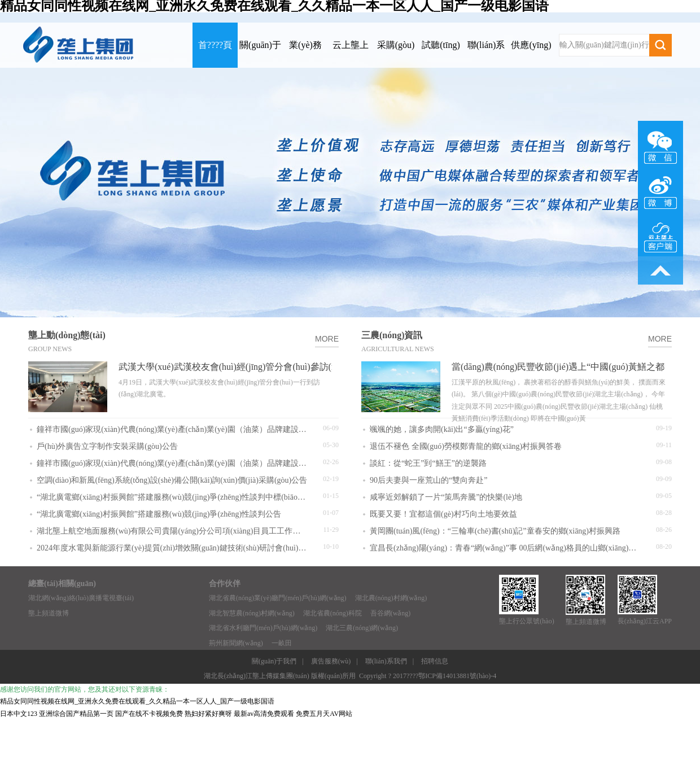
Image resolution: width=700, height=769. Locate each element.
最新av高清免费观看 (264, 714)
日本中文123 (19, 714)
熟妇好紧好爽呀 (208, 714)
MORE (327, 339)
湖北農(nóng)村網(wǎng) (391, 598)
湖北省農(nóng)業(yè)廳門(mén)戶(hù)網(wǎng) (278, 598)
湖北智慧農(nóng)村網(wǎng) (252, 613)
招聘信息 (435, 661)
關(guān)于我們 (274, 661)
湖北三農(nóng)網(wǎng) (362, 628)
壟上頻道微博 (49, 613)
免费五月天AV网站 (324, 714)
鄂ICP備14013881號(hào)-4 (457, 676)
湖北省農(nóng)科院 (333, 613)
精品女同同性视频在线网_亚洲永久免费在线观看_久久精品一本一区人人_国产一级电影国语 (137, 701)
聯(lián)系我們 (386, 661)
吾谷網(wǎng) (391, 613)
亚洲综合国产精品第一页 (76, 714)
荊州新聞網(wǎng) (236, 643)
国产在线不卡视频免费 (149, 714)
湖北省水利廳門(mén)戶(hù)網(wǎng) (263, 628)
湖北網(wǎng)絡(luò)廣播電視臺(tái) (81, 598)
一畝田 (282, 643)
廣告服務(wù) (331, 661)
